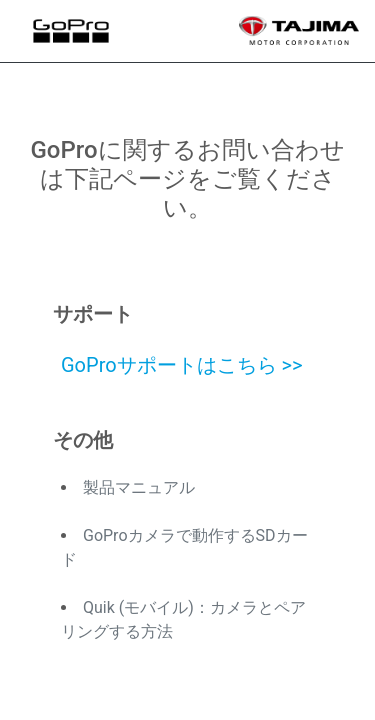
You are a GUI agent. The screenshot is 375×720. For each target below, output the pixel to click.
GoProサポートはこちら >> (182, 365)
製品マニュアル (139, 487)
